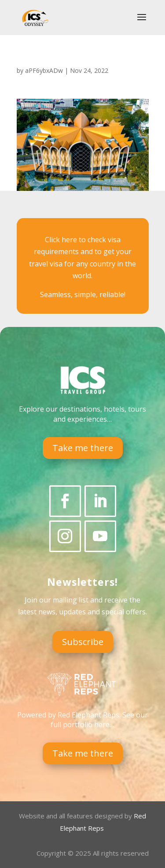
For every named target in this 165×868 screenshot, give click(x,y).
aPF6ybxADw (44, 70)
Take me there (83, 448)
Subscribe (83, 642)
